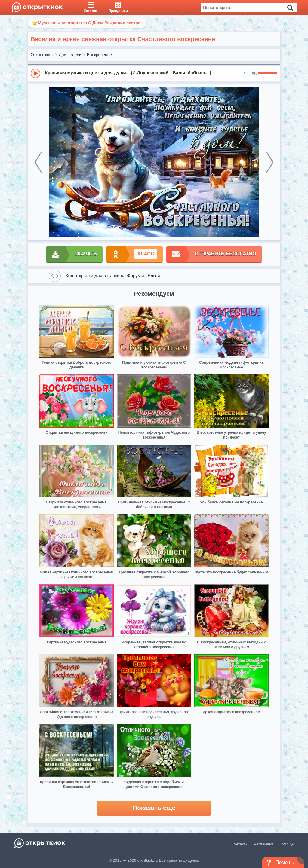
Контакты (240, 844)
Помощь (286, 844)
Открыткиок (42, 55)
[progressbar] (268, 73)
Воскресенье (99, 55)
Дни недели (70, 55)
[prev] (38, 162)
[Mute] (255, 73)
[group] (154, 73)
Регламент (263, 844)
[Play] (35, 73)
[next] (270, 162)
